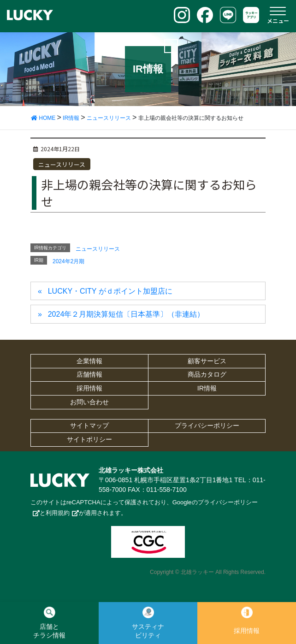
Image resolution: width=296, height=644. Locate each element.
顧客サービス (207, 361)
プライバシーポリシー (207, 425)
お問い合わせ (89, 402)
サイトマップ (89, 425)
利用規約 (58, 513)
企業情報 (89, 361)
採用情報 (89, 388)
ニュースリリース (62, 164)
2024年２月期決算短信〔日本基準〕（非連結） (126, 314)
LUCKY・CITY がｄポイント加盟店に (110, 291)
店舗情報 (89, 374)
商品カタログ (207, 374)
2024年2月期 (68, 261)
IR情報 (207, 388)
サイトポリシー (89, 439)
